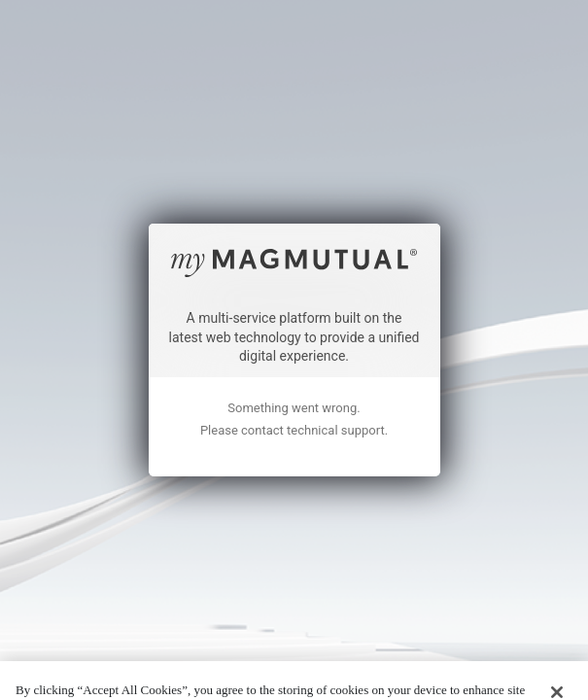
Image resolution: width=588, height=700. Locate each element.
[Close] (557, 638)
